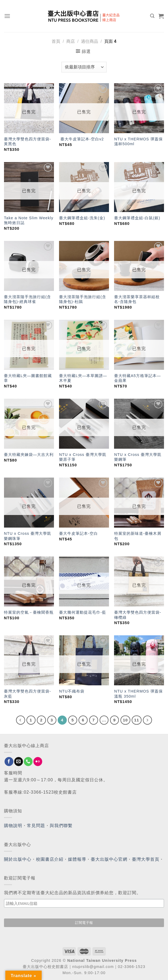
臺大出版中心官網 (109, 859)
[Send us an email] (19, 762)
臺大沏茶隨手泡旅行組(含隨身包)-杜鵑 (83, 299)
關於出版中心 (18, 859)
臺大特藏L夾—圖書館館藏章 (28, 378)
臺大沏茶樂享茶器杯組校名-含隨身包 (137, 299)
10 (125, 720)
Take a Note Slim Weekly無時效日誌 (29, 220)
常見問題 (36, 826)
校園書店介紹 (50, 859)
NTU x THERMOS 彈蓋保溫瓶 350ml (138, 694)
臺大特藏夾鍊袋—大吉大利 (29, 455)
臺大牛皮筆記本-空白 (78, 533)
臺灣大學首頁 (146, 859)
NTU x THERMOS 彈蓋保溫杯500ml (138, 142)
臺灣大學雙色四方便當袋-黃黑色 (28, 142)
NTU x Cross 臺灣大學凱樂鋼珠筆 (28, 536)
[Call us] (28, 762)
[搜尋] (152, 16)
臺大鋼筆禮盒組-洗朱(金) (82, 218)
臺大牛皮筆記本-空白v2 (81, 139)
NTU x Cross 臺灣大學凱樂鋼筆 (138, 457)
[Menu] (7, 16)
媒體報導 (77, 859)
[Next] (147, 720)
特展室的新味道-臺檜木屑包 (138, 536)
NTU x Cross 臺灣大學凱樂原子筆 (83, 457)
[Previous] (21, 720)
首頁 (56, 41)
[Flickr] (38, 762)
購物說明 (13, 826)
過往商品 (89, 41)
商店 (71, 41)
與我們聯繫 (61, 826)
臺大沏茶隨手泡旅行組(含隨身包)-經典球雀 (28, 299)
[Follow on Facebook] (9, 762)
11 (137, 720)
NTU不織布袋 (72, 691)
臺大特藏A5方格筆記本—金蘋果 (137, 378)
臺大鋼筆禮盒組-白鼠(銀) (137, 218)
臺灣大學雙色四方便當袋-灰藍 (28, 694)
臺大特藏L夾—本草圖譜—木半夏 (83, 378)
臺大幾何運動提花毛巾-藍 (83, 612)
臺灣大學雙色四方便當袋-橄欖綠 (138, 615)
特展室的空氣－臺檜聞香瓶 (29, 612)
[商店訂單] (84, 67)
